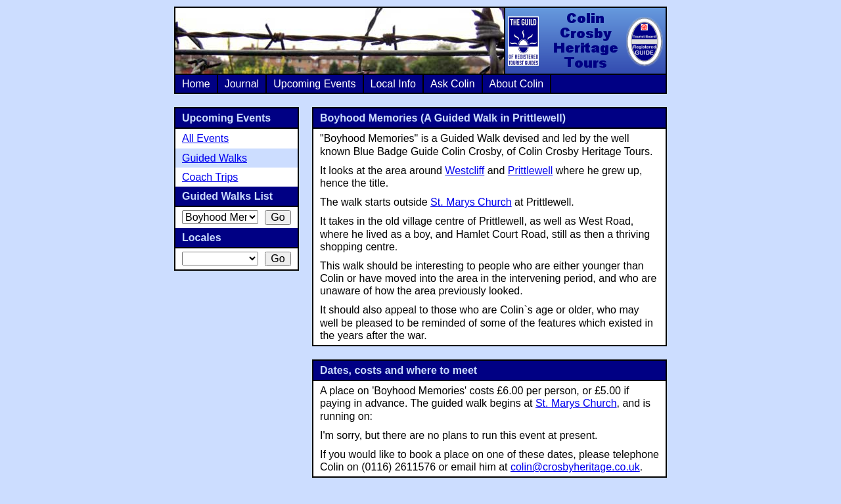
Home (196, 84)
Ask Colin (453, 84)
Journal (242, 84)
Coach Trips (210, 177)
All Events (205, 138)
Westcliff (465, 171)
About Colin (517, 84)
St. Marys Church (471, 202)
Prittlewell (530, 171)
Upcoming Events (314, 84)
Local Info (393, 84)
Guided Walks (215, 158)
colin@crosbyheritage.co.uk (575, 467)
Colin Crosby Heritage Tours (585, 41)
